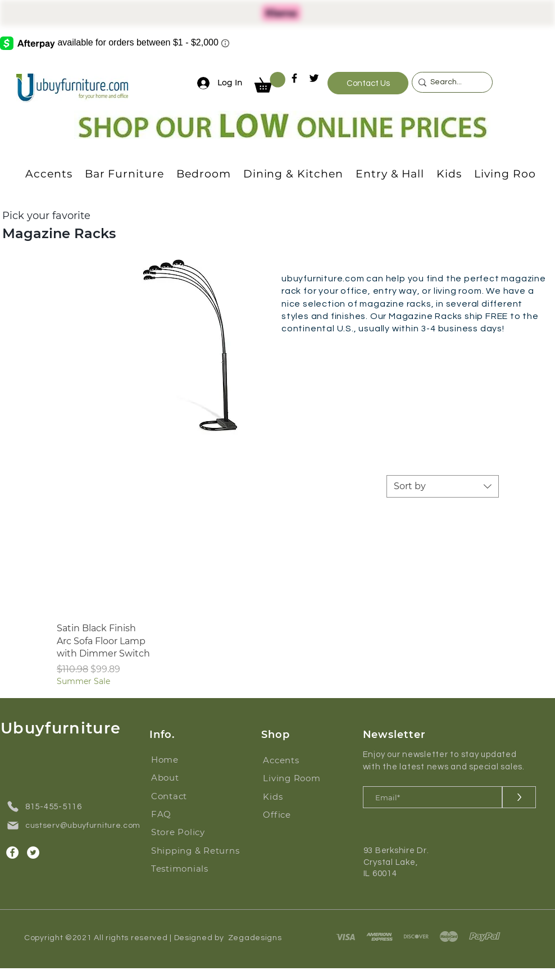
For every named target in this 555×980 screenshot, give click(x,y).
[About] (186, 777)
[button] (270, 82)
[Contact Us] (368, 83)
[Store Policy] (186, 832)
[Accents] (298, 760)
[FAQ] (186, 814)
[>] (519, 797)
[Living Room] (298, 778)
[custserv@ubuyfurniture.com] (78, 826)
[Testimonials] (200, 868)
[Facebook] (294, 78)
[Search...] (449, 83)
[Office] (298, 814)
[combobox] (443, 486)
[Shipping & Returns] (200, 850)
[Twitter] (314, 78)
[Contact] (186, 796)
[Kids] (298, 796)
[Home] (186, 759)
